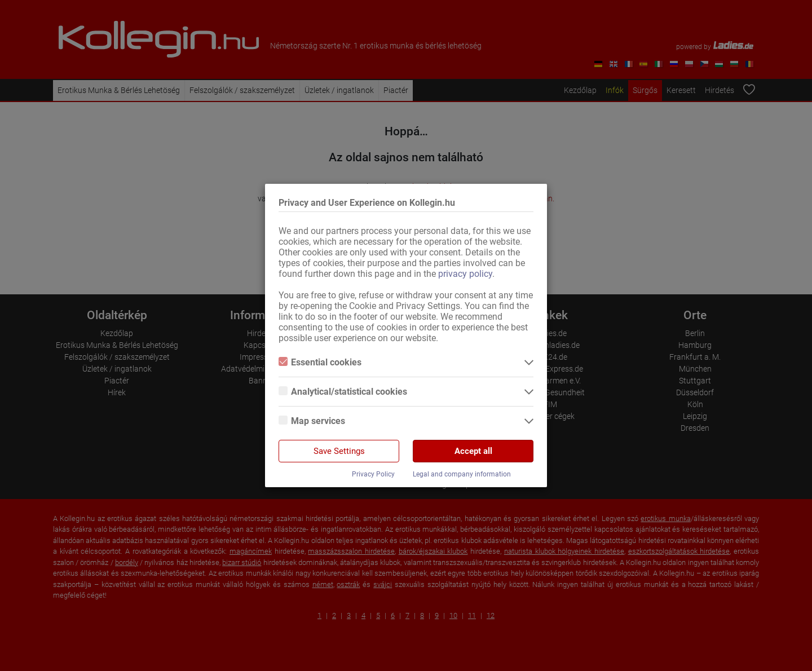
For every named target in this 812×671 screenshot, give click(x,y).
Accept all (473, 451)
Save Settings (339, 451)
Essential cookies (320, 362)
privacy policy (465, 274)
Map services (312, 421)
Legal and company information (462, 474)
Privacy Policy (373, 474)
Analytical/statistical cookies (343, 392)
